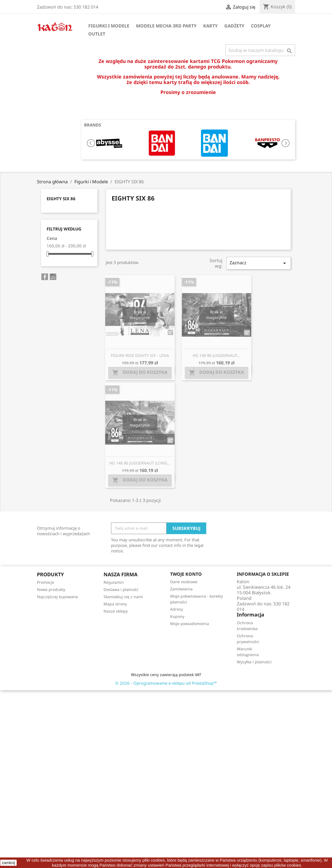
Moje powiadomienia (190, 624)
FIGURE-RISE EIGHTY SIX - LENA (140, 355)
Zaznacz (259, 263)
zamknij (8, 863)
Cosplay (261, 26)
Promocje (46, 582)
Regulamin (114, 582)
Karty (210, 26)
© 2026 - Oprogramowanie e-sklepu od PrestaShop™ (166, 683)
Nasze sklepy (116, 611)
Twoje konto (186, 574)
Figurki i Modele (109, 26)
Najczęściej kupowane (57, 597)
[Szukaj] (260, 50)
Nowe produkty (51, 589)
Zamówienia (181, 589)
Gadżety (234, 26)
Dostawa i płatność (121, 589)
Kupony (177, 616)
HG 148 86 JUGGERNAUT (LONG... (140, 463)
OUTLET (97, 34)
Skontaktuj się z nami (123, 597)
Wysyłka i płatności (254, 662)
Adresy (177, 609)
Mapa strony (115, 604)
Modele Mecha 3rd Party (166, 26)
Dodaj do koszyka (140, 373)
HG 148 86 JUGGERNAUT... (217, 355)
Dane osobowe (184, 582)
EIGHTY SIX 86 (61, 199)
